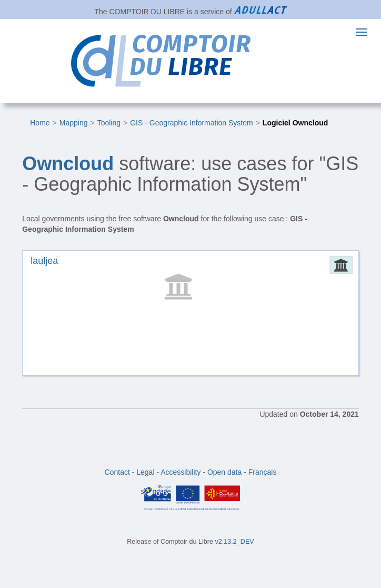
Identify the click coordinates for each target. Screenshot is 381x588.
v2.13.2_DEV (235, 542)
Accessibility (181, 472)
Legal (145, 472)
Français (263, 472)
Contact (117, 472)
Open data (224, 472)
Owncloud (68, 164)
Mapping (74, 123)
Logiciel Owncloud (295, 123)
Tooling (109, 123)
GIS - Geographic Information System (191, 123)
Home (40, 123)
